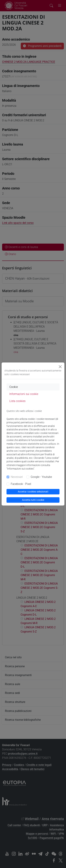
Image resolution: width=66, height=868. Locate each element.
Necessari (17, 477)
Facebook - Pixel (21, 484)
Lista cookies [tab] (17, 401)
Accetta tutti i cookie (33, 500)
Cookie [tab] (14, 387)
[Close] (60, 367)
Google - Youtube (41, 477)
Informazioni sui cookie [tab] (24, 394)
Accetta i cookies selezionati (33, 492)
